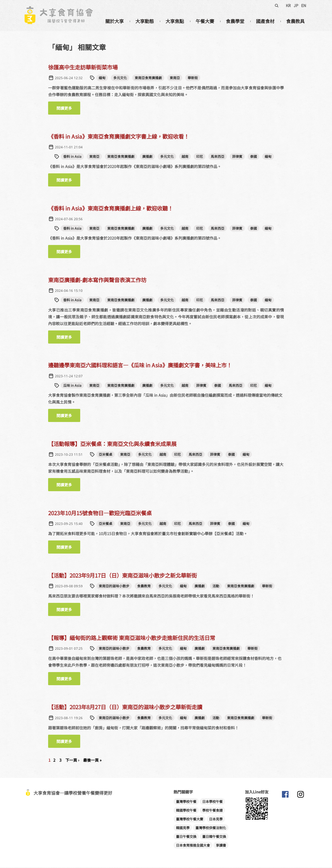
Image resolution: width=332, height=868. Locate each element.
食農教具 (295, 21)
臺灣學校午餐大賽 (190, 820)
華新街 (193, 78)
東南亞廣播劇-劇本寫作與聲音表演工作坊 (97, 280)
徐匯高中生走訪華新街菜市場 (83, 68)
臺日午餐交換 (186, 837)
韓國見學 (183, 828)
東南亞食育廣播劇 (148, 78)
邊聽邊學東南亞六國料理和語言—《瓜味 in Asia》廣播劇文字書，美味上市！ (140, 366)
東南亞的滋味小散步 (114, 587)
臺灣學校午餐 (186, 802)
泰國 (253, 157)
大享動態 (145, 21)
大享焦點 (175, 21)
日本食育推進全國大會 (193, 846)
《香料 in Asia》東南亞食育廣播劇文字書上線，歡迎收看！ (119, 137)
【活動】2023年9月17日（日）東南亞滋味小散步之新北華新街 (122, 576)
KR (288, 5)
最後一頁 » (92, 761)
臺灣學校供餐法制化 (211, 828)
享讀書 (221, 846)
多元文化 (120, 78)
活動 (216, 587)
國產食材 (265, 21)
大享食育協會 (285, 796)
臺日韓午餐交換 (214, 837)
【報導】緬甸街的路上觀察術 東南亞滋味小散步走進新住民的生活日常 (132, 638)
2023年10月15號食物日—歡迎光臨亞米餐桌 (100, 514)
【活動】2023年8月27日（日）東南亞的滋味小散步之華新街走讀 (125, 708)
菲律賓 (237, 157)
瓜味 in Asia (72, 386)
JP (296, 5)
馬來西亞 (218, 157)
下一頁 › (72, 761)
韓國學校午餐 (186, 811)
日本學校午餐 (212, 802)
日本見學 (216, 820)
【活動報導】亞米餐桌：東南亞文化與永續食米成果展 (112, 444)
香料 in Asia (72, 157)
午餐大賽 (205, 21)
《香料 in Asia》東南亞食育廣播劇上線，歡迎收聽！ (111, 209)
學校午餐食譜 (212, 811)
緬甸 (102, 78)
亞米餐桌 (105, 455)
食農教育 (144, 587)
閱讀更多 (68, 109)
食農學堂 (235, 21)
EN (304, 5)
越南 (185, 157)
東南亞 (175, 78)
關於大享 (114, 21)
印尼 (200, 157)
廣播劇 (147, 157)
